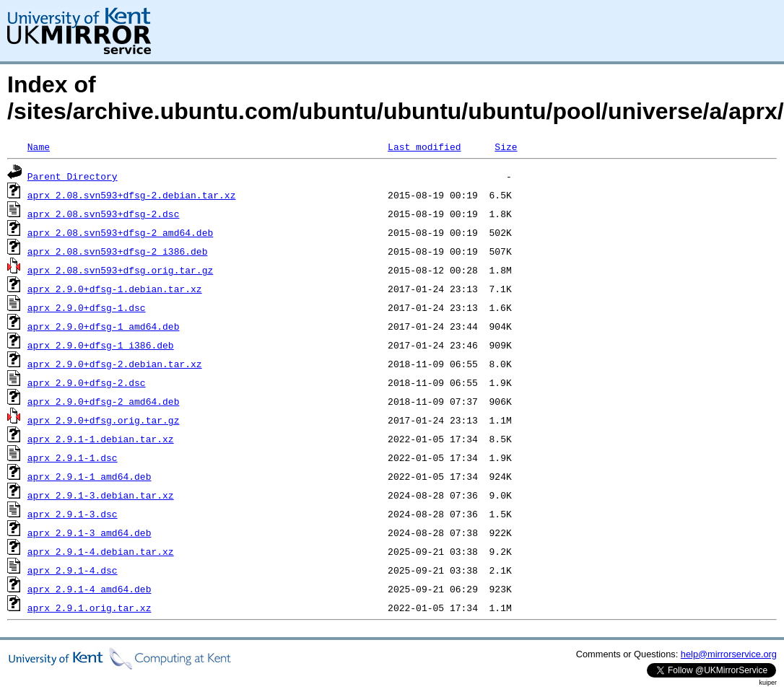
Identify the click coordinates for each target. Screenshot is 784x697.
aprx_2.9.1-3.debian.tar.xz (101, 495)
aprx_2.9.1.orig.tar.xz (90, 608)
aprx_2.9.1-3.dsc (73, 514)
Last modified (424, 146)
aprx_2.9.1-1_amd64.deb (90, 476)
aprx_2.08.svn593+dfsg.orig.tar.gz (120, 270)
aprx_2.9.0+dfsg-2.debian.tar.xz (115, 364)
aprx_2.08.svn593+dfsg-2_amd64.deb (120, 232)
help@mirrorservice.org (729, 654)
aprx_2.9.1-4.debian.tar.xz (101, 551)
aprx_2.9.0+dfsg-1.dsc (87, 307)
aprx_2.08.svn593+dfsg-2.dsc (104, 214)
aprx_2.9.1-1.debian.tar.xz (101, 439)
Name (39, 146)
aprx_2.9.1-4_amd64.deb (90, 589)
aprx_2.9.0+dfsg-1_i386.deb (101, 345)
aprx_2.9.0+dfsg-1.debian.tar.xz (115, 289)
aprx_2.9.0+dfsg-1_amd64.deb (104, 326)
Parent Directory (73, 176)
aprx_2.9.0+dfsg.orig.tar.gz (104, 420)
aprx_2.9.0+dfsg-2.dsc (87, 382)
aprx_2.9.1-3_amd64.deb (90, 532)
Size (506, 146)
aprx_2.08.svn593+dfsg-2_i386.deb (118, 251)
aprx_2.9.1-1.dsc (73, 457)
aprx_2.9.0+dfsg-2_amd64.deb (104, 401)
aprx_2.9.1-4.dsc (73, 570)
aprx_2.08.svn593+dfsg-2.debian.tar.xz (132, 195)
